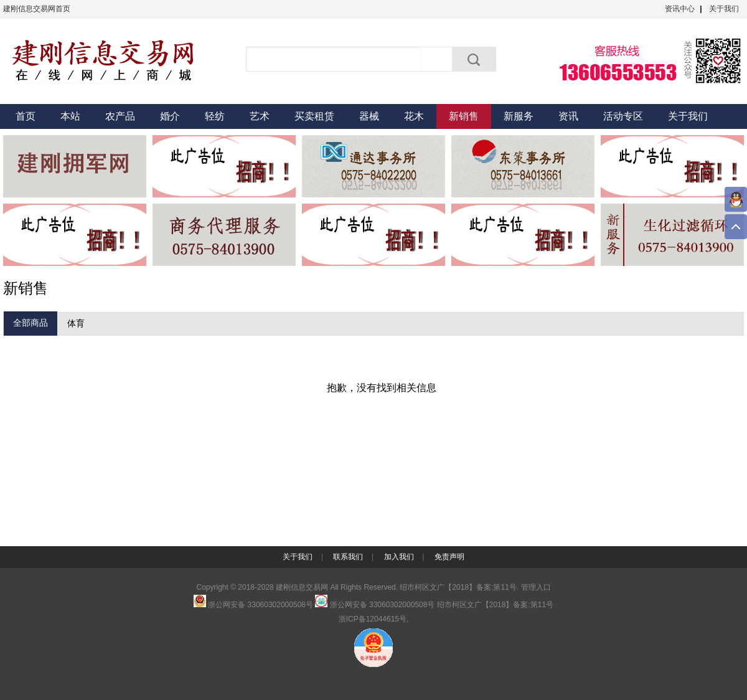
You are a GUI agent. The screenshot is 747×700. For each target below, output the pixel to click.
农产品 (120, 116)
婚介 (170, 116)
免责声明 (449, 557)
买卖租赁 (314, 116)
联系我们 (348, 557)
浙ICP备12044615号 (373, 619)
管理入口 (536, 587)
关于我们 (724, 9)
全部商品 (31, 323)
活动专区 (623, 116)
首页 (26, 116)
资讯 (568, 116)
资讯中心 (680, 9)
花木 (414, 116)
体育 (76, 324)
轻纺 (215, 116)
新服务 (519, 116)
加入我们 (399, 557)
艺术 (260, 116)
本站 (70, 116)
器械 (369, 116)
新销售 (464, 116)
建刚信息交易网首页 (37, 9)
